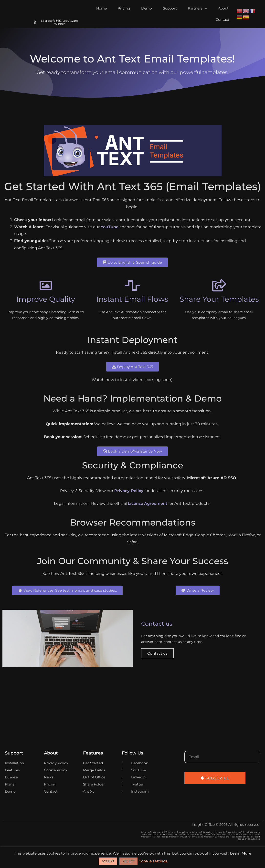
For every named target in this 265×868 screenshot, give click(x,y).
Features (93, 754)
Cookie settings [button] (153, 861)
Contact (223, 20)
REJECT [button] (128, 861)
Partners (197, 8)
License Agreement (148, 503)
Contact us (157, 654)
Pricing (124, 8)
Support (170, 8)
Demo (147, 8)
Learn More (241, 853)
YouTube (110, 227)
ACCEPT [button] (108, 861)
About (223, 8)
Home (101, 8)
